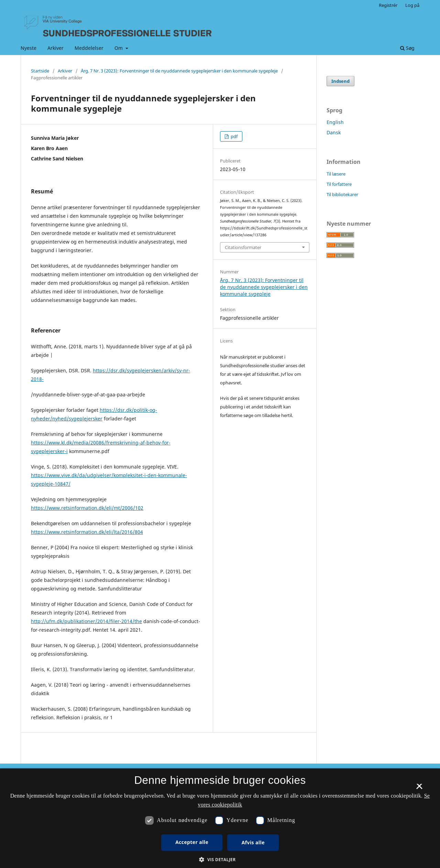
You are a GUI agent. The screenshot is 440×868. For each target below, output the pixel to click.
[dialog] (220, 818)
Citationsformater (243, 247)
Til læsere (336, 174)
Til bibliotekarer (342, 194)
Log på (412, 5)
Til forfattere (339, 184)
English (335, 122)
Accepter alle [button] (192, 842)
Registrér (388, 5)
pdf (234, 136)
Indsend (340, 81)
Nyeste (29, 48)
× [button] (419, 789)
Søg (407, 48)
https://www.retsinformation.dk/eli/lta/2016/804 (87, 532)
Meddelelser (89, 48)
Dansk (334, 132)
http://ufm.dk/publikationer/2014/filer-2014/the (86, 621)
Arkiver (56, 48)
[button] (220, 860)
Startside (40, 71)
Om (119, 48)
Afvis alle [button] (253, 842)
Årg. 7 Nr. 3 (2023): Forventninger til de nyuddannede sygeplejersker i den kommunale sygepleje (179, 71)
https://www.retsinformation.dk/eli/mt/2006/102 (87, 508)
